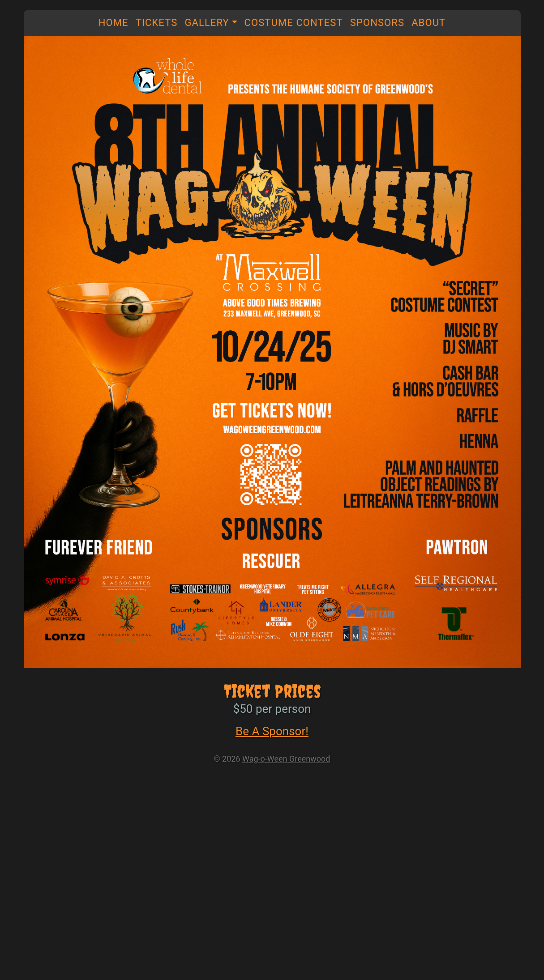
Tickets (157, 23)
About (428, 23)
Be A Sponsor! (272, 731)
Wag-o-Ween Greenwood (286, 759)
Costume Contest (294, 23)
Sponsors (377, 23)
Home (114, 23)
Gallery (207, 23)
